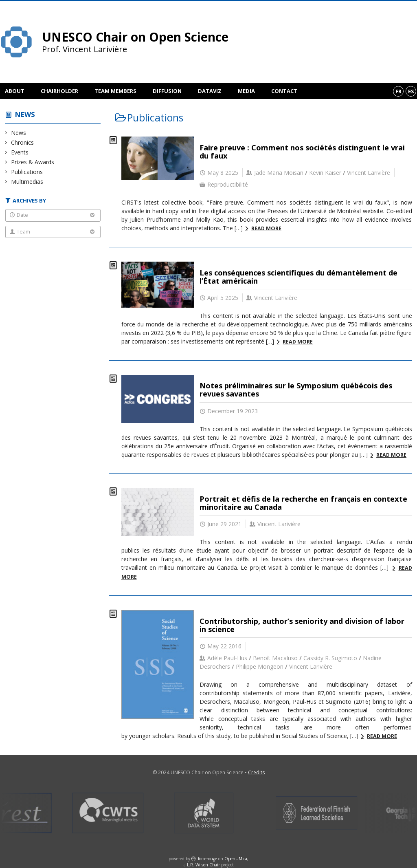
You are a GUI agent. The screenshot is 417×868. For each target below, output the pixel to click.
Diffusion (167, 91)
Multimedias (27, 182)
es (411, 91)
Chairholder (59, 91)
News (25, 114)
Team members (115, 91)
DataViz (210, 91)
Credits (256, 772)
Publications (27, 172)
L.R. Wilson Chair (203, 865)
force (207, 859)
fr (398, 91)
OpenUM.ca (236, 859)
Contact (284, 91)
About (15, 91)
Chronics (23, 142)
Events (20, 152)
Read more (266, 228)
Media (246, 91)
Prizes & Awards (33, 162)
